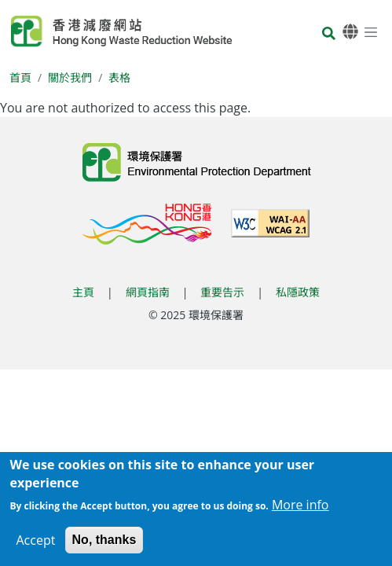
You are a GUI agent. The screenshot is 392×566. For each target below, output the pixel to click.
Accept (35, 544)
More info (300, 509)
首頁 (20, 77)
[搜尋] (329, 34)
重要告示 (222, 292)
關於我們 (70, 77)
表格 (119, 77)
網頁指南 (148, 292)
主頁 (83, 292)
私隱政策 (298, 292)
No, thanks (104, 544)
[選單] (371, 31)
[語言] (350, 32)
